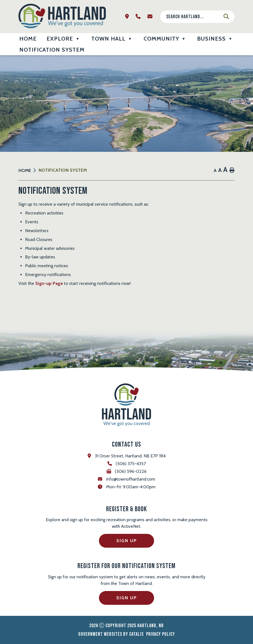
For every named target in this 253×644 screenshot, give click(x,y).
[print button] (232, 170)
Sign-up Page (49, 283)
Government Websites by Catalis (111, 634)
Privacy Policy (161, 634)
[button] (226, 17)
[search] (193, 17)
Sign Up (127, 541)
